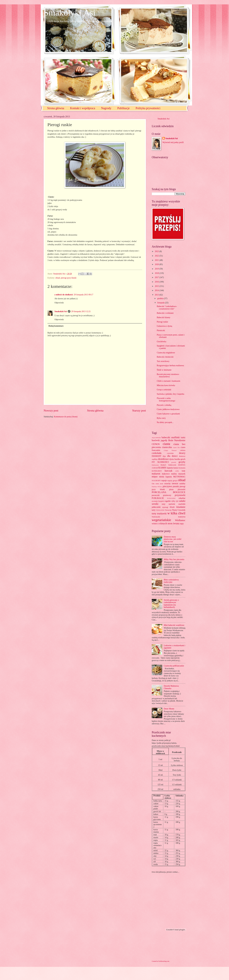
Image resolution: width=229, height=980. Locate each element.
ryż (177, 501)
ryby (173, 501)
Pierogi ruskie (162, 322)
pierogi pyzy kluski (69, 278)
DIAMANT (156, 456)
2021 (157, 260)
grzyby (182, 462)
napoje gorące (172, 481)
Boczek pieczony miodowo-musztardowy (168, 376)
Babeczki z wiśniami (165, 313)
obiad (58, 278)
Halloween (155, 465)
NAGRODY (156, 481)
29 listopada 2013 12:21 (81, 311)
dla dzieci (172, 456)
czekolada (157, 453)
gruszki (174, 462)
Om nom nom (157, 484)
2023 (157, 251)
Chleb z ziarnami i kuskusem (168, 381)
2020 (157, 264)
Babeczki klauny (163, 317)
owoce (175, 483)
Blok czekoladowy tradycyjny (171, 581)
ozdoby (182, 484)
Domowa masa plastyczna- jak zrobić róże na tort (173, 539)
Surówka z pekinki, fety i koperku (170, 394)
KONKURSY (157, 471)
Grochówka (161, 342)
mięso (155, 477)
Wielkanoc (180, 520)
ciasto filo (176, 447)
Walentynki (156, 517)
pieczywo (167, 486)
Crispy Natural (170, 450)
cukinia (183, 450)
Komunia (182, 468)
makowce (166, 474)
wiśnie (154, 524)
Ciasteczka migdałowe (166, 353)
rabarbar (182, 498)
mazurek (182, 474)
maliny (174, 474)
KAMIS (162, 468)
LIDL (177, 471)
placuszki (182, 489)
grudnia (161, 298)
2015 (157, 286)
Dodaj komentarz (56, 326)
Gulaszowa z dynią (164, 326)
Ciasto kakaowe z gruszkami (168, 414)
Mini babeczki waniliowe (174, 625)
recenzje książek (158, 501)
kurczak (168, 471)
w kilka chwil (176, 513)
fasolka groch (180, 459)
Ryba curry (161, 418)
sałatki (182, 501)
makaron (156, 474)
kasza (176, 468)
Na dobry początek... (165, 422)
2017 (157, 277)
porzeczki (156, 495)
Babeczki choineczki (165, 357)
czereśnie (170, 453)
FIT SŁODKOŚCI (160, 462)
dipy (164, 456)
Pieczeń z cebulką (164, 405)
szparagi (165, 507)
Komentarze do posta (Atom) (66, 417)
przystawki (180, 495)
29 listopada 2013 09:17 (83, 295)
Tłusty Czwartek (179, 510)
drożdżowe (163, 459)
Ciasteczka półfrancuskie (174, 666)
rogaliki (168, 501)
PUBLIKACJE (158, 498)
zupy (182, 524)
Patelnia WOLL (157, 487)
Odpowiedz (59, 303)
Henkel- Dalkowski (168, 465)
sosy (163, 504)
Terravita (168, 510)
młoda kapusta (165, 477)
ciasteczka (167, 447)
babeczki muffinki (171, 437)
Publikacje (123, 108)
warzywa (182, 517)
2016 (157, 282)
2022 (157, 256)
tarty (154, 510)
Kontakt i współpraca (83, 108)
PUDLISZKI (171, 498)
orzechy (168, 484)
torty (154, 514)
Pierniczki (161, 330)
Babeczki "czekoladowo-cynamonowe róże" (167, 308)
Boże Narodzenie (177, 440)
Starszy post (139, 411)
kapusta (170, 468)
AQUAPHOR (156, 438)
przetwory (167, 495)
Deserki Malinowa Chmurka (171, 687)
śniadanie (181, 507)
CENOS (156, 444)
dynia (172, 459)
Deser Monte (169, 709)
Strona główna (56, 108)
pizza (171, 489)
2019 (157, 269)
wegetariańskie (161, 520)
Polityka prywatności (148, 108)
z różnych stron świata (168, 523)
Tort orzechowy (163, 361)
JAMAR (155, 468)
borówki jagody (160, 440)
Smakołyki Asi (70, 13)
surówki (172, 504)
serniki (155, 504)
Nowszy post (51, 411)
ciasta (166, 444)
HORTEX (182, 465)
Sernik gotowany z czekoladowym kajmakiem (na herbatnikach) (171, 604)
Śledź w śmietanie (164, 370)
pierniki (176, 486)
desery (182, 453)
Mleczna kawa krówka (166, 385)
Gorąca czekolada (164, 390)
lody (184, 471)
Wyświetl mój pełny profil (173, 142)
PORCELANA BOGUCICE (169, 492)
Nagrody (106, 108)
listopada (161, 303)
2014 (157, 290)
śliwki (172, 507)
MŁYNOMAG (179, 477)
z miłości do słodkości (64, 295)
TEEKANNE (160, 510)
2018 (157, 273)
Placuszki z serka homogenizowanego (166, 399)
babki (183, 438)
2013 (157, 295)
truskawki (162, 514)
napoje (164, 481)
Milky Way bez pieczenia (174, 559)
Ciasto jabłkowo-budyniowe (168, 409)
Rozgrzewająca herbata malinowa (170, 366)
